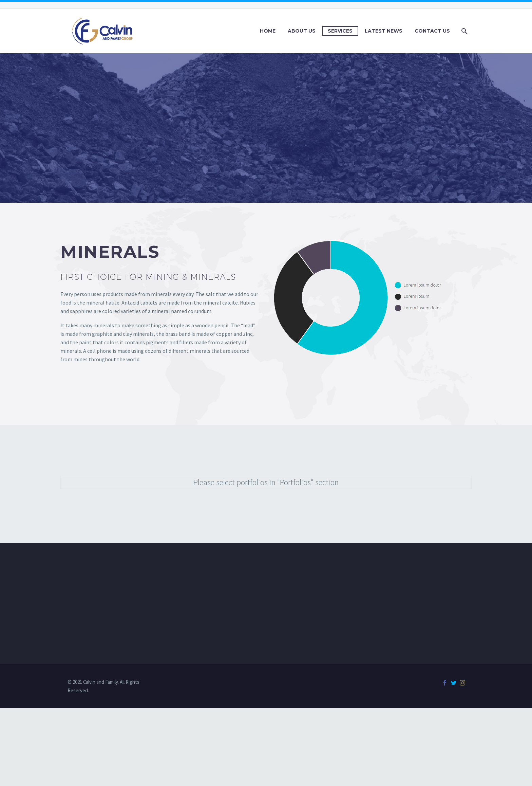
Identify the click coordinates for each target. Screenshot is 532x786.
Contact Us (432, 31)
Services (340, 31)
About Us (302, 31)
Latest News (384, 31)
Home (268, 31)
